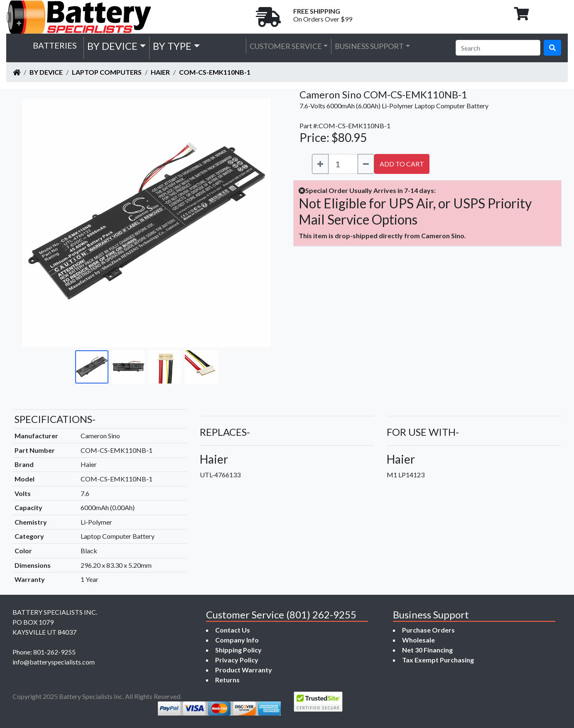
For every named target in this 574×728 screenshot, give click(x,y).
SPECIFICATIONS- (55, 419)
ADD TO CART (402, 164)
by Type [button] (172, 46)
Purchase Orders (428, 630)
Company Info (237, 640)
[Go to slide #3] (165, 367)
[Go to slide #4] (201, 367)
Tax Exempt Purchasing (438, 660)
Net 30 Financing (427, 650)
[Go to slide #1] (92, 367)
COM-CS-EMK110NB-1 (215, 72)
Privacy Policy (237, 660)
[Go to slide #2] (128, 367)
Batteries (55, 45)
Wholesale (418, 640)
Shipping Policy (238, 650)
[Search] (498, 48)
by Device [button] (112, 46)
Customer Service (286, 46)
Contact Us (233, 630)
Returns (227, 680)
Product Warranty (244, 670)
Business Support (369, 46)
